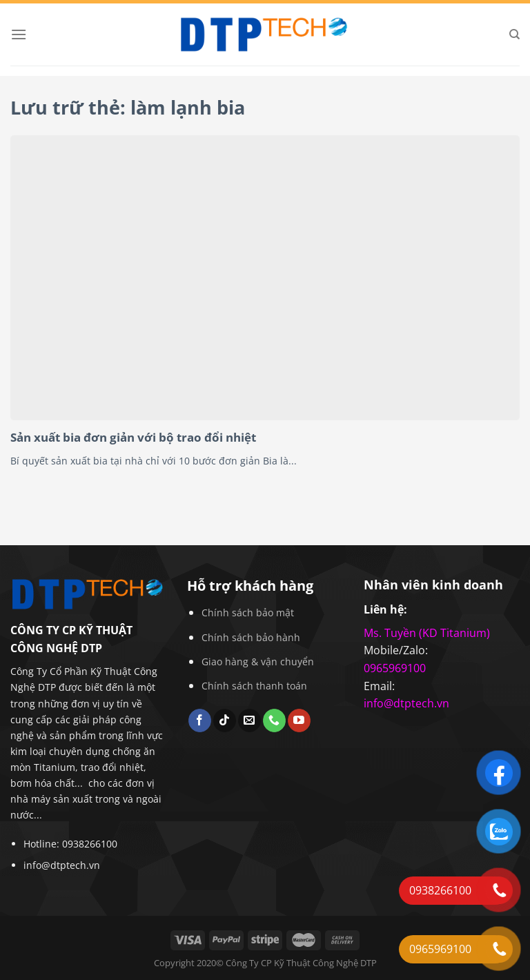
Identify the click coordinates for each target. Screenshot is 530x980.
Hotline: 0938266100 (70, 844)
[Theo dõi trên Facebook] (200, 721)
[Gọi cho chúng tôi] (274, 721)
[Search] (514, 35)
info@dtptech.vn (62, 865)
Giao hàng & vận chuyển (258, 661)
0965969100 (395, 668)
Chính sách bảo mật (248, 612)
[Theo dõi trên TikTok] (225, 721)
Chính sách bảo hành (251, 637)
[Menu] (19, 34)
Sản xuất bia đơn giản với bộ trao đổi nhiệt (133, 438)
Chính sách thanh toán (254, 686)
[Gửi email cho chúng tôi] (249, 721)
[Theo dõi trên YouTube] (299, 721)
